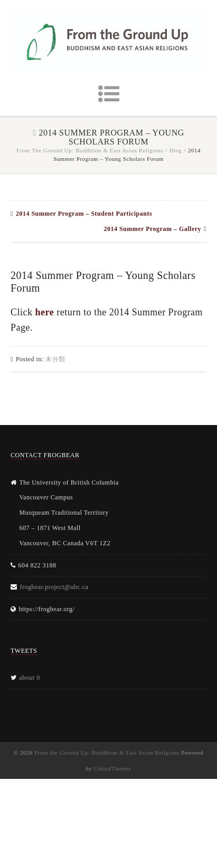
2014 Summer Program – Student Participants (84, 214)
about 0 (30, 678)
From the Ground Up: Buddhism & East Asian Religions (90, 150)
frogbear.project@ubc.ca (54, 587)
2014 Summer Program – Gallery (152, 229)
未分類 (55, 359)
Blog (176, 150)
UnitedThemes (113, 768)
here (45, 312)
